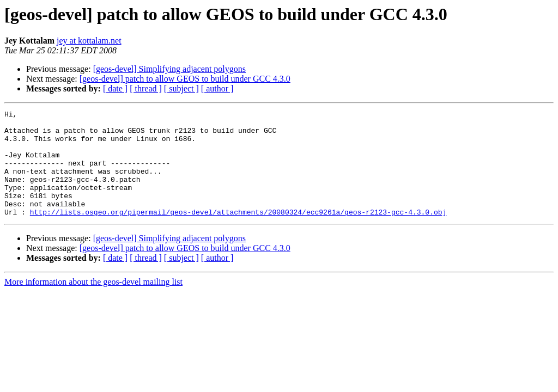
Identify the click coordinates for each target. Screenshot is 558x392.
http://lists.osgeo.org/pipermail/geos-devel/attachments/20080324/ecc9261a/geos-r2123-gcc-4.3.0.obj (238, 233)
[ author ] (217, 88)
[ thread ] (146, 88)
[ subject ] (181, 88)
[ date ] (115, 88)
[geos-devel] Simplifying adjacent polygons (169, 69)
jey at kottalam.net (89, 41)
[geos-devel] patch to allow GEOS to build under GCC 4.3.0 (185, 79)
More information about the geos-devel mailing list (93, 303)
